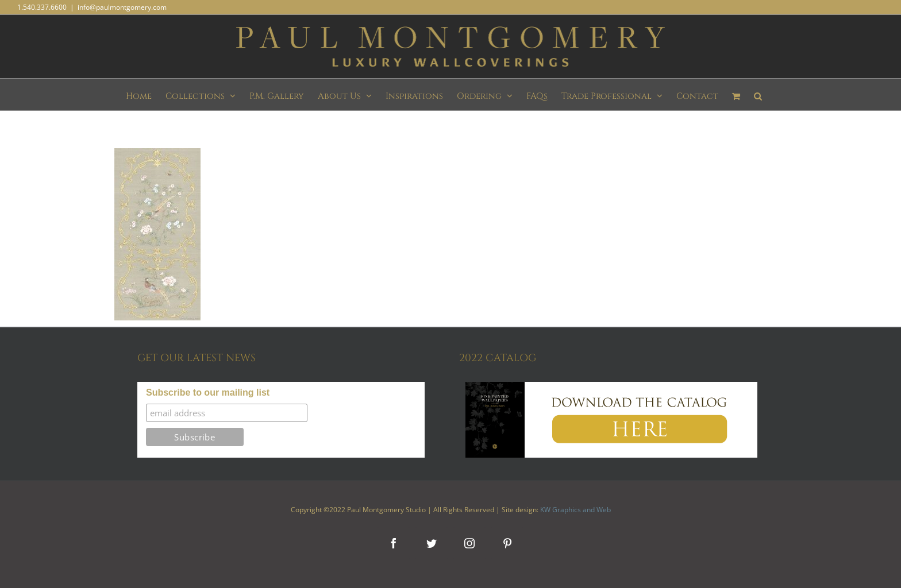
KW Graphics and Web (575, 510)
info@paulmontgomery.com (122, 7)
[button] (758, 94)
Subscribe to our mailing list (208, 392)
